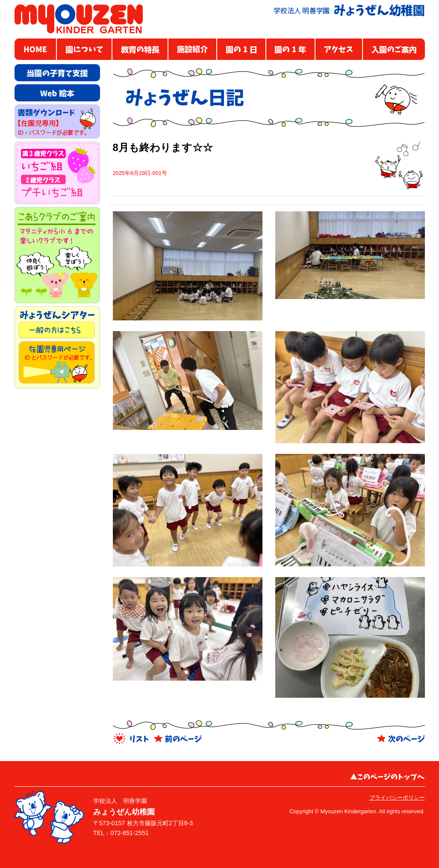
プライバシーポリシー (397, 798)
